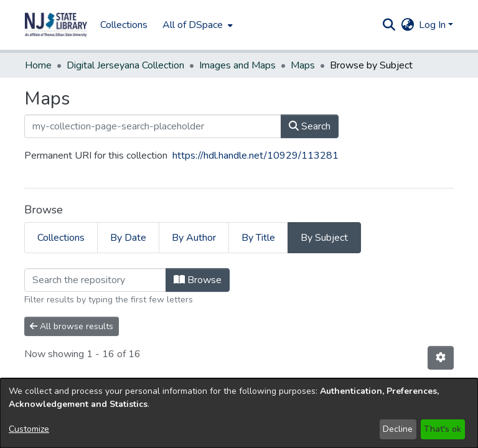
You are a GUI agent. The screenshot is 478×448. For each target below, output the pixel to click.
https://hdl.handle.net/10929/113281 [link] (255, 156)
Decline (398, 429)
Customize (29, 429)
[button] (56, 25)
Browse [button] (198, 280)
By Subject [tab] (324, 238)
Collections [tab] (61, 238)
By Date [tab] (128, 238)
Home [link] (38, 65)
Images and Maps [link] (237, 65)
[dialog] (239, 413)
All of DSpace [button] (193, 25)
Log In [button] (433, 25)
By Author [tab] (194, 238)
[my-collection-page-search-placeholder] (153, 126)
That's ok (443, 429)
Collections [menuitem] (124, 25)
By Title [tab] (258, 238)
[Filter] (95, 280)
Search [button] (310, 126)
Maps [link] (303, 65)
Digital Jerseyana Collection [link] (125, 65)
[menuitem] (196, 25)
